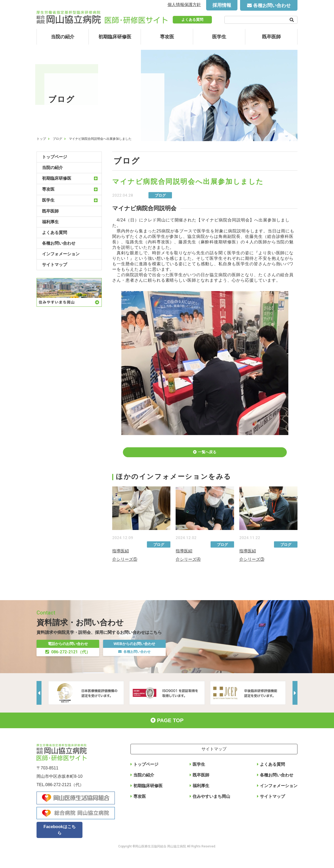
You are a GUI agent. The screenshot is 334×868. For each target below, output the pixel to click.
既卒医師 (271, 37)
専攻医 (167, 37)
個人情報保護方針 (184, 5)
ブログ (57, 139)
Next (294, 708)
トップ (41, 139)
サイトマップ (55, 265)
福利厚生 (50, 222)
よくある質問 (192, 20)
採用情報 (222, 5)
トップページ (55, 157)
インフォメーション (61, 254)
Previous (40, 708)
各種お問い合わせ (272, 5)
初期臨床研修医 (115, 37)
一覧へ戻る (207, 456)
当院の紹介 (63, 37)
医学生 (219, 37)
